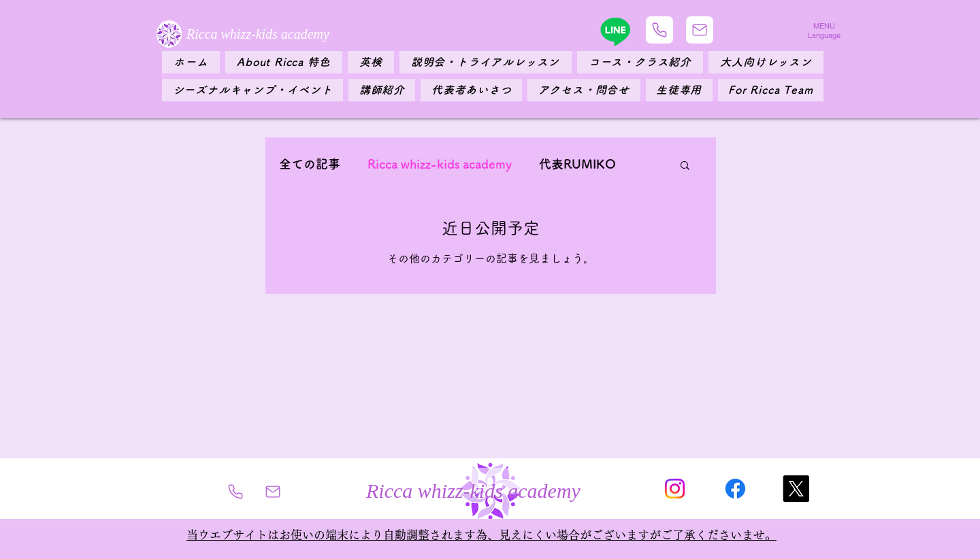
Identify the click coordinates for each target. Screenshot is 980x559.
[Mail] (700, 30)
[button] (685, 166)
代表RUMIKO (577, 164)
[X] (796, 489)
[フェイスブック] (735, 489)
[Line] (615, 31)
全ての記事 (310, 164)
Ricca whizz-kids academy (440, 164)
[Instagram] (675, 489)
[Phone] (659, 30)
